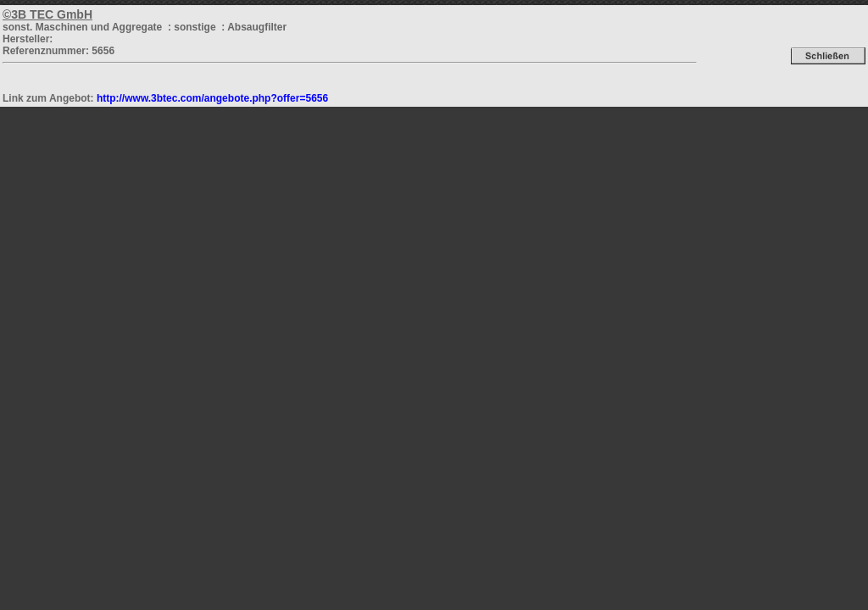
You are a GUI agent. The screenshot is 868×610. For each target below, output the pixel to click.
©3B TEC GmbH (47, 14)
